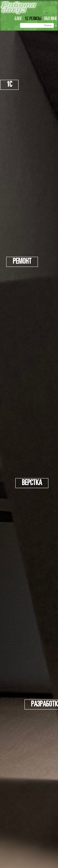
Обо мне (50, 19)
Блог (18, 19)
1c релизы (33, 19)
